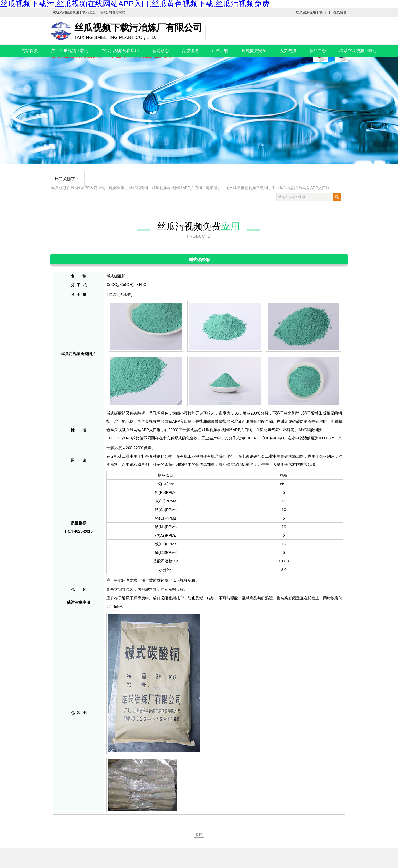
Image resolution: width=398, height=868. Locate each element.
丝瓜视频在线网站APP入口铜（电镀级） (187, 188)
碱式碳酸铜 (138, 188)
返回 (199, 835)
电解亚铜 (117, 188)
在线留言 (340, 12)
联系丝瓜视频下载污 (311, 12)
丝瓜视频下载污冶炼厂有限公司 (89, 12)
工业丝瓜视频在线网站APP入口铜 (301, 188)
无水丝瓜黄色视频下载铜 (247, 188)
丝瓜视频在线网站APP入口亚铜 (78, 188)
